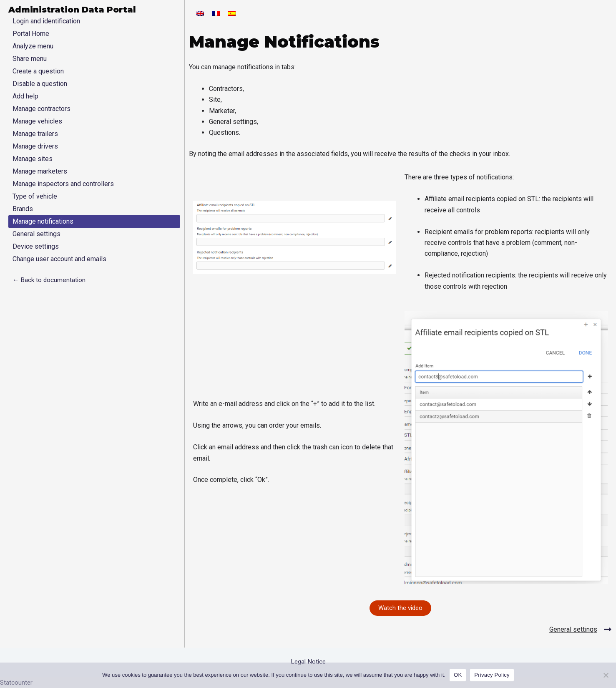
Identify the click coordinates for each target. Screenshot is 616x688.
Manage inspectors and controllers (63, 184)
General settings (36, 234)
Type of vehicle (35, 196)
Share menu (30, 59)
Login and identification (46, 21)
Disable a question (40, 84)
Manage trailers (35, 134)
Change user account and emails (59, 259)
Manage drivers (35, 146)
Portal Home (31, 34)
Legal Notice (308, 662)
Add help (25, 96)
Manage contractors (41, 109)
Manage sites (33, 159)
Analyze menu (33, 46)
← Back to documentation (50, 280)
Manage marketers (40, 171)
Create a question (38, 71)
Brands (23, 209)
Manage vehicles (37, 121)
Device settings (36, 246)
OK (458, 675)
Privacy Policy (492, 675)
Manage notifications (43, 221)
